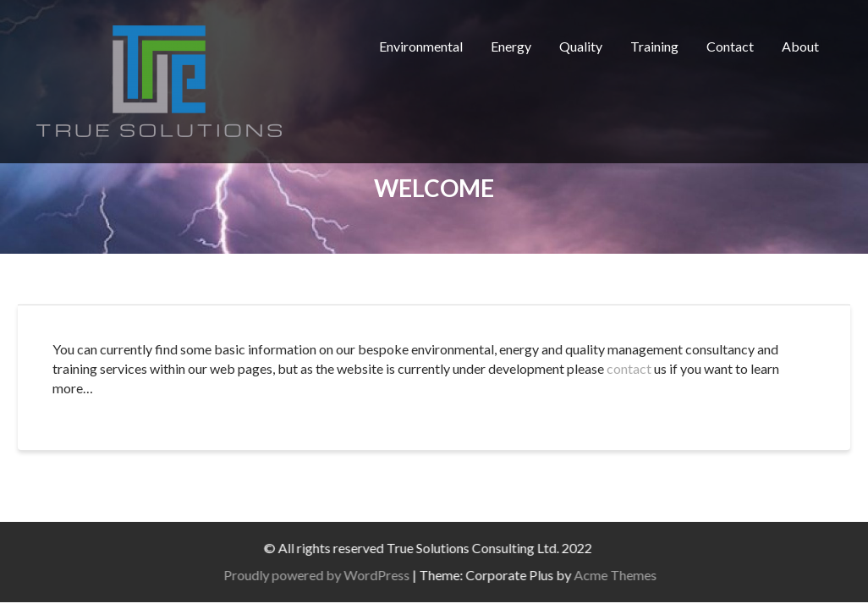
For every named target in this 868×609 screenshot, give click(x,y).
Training (654, 46)
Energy (511, 46)
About (800, 46)
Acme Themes (636, 575)
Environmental (421, 46)
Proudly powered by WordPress (338, 575)
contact (629, 368)
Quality (581, 46)
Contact (730, 46)
